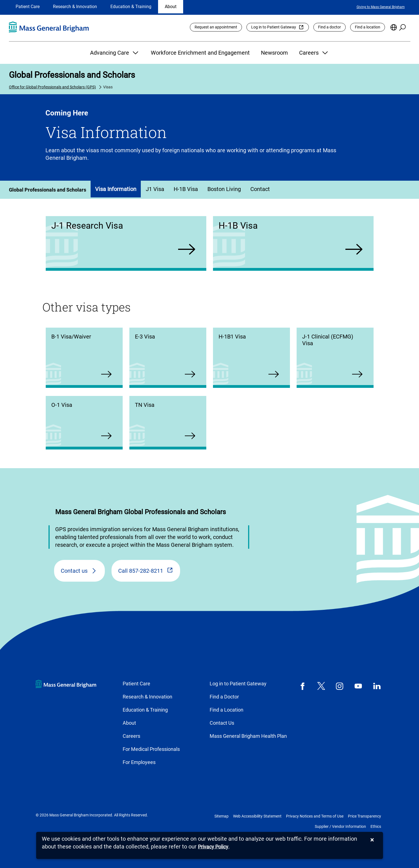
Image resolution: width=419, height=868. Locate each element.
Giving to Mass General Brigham (381, 7)
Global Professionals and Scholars (72, 75)
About (171, 7)
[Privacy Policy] (213, 847)
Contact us (74, 571)
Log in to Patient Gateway (274, 27)
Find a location (368, 27)
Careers (314, 53)
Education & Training (131, 7)
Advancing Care (115, 53)
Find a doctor (330, 27)
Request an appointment (216, 27)
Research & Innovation (75, 7)
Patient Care (28, 7)
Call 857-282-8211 (141, 571)
